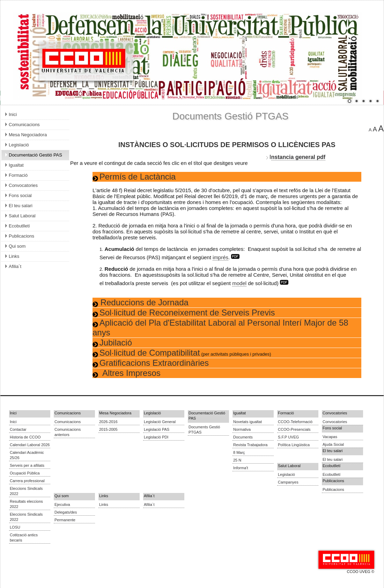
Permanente (65, 520)
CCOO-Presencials (294, 429)
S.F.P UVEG (288, 437)
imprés (220, 257)
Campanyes (288, 482)
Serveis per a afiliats (27, 465)
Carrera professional (27, 481)
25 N (237, 460)
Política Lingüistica (294, 445)
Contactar (18, 429)
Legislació (286, 474)
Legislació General (160, 422)
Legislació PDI (156, 437)
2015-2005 (108, 429)
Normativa (242, 429)
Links (104, 504)
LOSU (15, 527)
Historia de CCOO (25, 437)
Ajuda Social (333, 444)
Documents (243, 437)
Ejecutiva (62, 504)
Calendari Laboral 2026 (30, 445)
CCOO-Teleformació (295, 422)
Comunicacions (68, 422)
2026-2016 (108, 422)
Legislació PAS (157, 429)
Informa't (241, 468)
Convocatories (335, 422)
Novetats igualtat (248, 422)
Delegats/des (66, 512)
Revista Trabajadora (250, 445)
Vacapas (330, 437)
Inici (13, 422)
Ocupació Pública (25, 473)
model (239, 283)
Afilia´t (149, 504)
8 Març (239, 452)
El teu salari (333, 459)
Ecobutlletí (331, 474)
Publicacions (333, 489)
